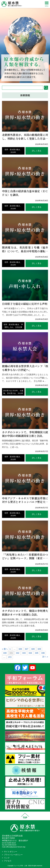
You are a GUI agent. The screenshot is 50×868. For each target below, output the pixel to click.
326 (20, 649)
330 (5, 653)
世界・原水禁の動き (12, 150)
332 (18, 653)
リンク (7, 858)
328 (33, 649)
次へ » (45, 657)
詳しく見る (37, 151)
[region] (25, 42)
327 (27, 649)
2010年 (13, 152)
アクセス (8, 861)
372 (10, 657)
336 (43, 653)
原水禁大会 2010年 (11, 391)
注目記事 (19, 327)
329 (39, 649)
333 (24, 653)
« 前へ (5, 649)
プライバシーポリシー (13, 855)
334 (30, 653)
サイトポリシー (11, 852)
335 (37, 653)
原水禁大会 (11, 393)
